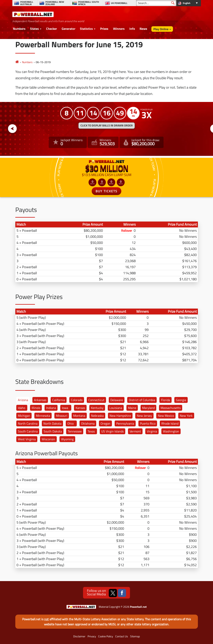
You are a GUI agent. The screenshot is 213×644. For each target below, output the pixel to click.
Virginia (152, 431)
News (143, 29)
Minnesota (43, 416)
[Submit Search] (173, 3)
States (34, 29)
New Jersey (144, 416)
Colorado (77, 400)
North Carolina (28, 423)
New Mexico (166, 416)
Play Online (161, 29)
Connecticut (96, 400)
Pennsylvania (125, 423)
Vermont (135, 431)
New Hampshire (120, 416)
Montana (79, 416)
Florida (165, 400)
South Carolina (28, 431)
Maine (132, 408)
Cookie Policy (106, 636)
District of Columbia (142, 400)
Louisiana (116, 408)
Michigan (24, 416)
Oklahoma (88, 423)
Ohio (70, 423)
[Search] (156, 3)
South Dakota (53, 431)
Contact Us (122, 636)
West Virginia (27, 439)
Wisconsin (48, 439)
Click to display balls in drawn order (107, 125)
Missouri (62, 416)
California (59, 400)
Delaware (117, 400)
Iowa (65, 408)
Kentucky (97, 408)
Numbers (19, 29)
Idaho (21, 408)
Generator (69, 29)
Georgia (181, 400)
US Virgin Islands (112, 431)
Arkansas (40, 400)
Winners (119, 29)
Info (132, 29)
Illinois (36, 408)
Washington (171, 431)
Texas (91, 431)
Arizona (23, 400)
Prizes (104, 29)
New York (186, 416)
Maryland (148, 408)
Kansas (80, 408)
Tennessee (75, 431)
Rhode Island (170, 423)
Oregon (105, 423)
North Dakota (52, 423)
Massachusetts (171, 408)
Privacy (92, 636)
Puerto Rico (148, 423)
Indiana (51, 408)
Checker (52, 29)
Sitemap (135, 636)
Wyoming (67, 439)
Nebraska (97, 416)
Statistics (86, 29)
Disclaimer (79, 636)
